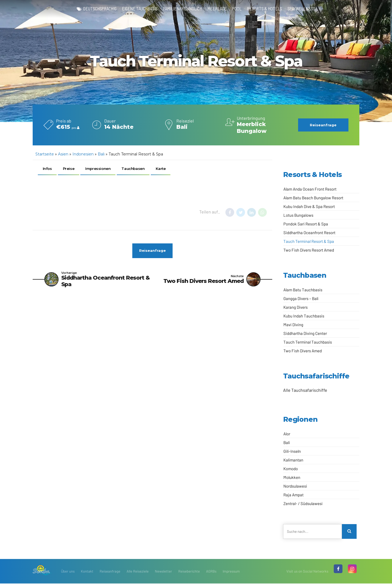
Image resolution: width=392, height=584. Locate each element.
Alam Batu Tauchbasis (303, 290)
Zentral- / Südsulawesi (303, 503)
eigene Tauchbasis (137, 9)
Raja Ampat (293, 495)
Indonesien (83, 154)
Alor (287, 434)
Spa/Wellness (306, 9)
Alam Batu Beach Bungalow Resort (313, 198)
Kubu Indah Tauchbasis (304, 316)
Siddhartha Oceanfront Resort (309, 233)
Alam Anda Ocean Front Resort (310, 189)
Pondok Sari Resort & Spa (306, 224)
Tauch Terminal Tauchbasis (308, 342)
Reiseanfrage (110, 572)
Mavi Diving (293, 325)
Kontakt (87, 572)
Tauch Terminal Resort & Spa (309, 241)
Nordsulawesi (295, 486)
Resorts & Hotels (267, 9)
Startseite (45, 154)
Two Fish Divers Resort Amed (309, 250)
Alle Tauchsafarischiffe (305, 390)
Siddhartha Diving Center (305, 333)
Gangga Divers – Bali (301, 298)
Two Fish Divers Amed (303, 351)
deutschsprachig (95, 9)
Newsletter (163, 572)
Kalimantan (293, 460)
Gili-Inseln (292, 451)
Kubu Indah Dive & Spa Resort (309, 206)
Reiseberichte (189, 572)
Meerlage (218, 9)
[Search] (350, 532)
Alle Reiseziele (138, 572)
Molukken (292, 477)
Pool (239, 9)
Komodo (291, 469)
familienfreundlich (182, 9)
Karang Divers (295, 307)
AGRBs (211, 572)
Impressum (231, 572)
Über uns (68, 572)
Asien (63, 154)
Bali (101, 154)
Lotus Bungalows (298, 215)
